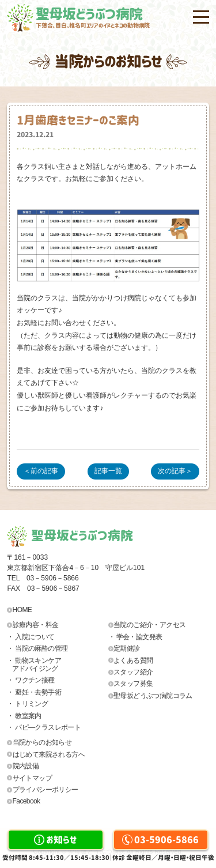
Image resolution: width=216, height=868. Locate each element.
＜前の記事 (41, 471)
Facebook (26, 801)
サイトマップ (32, 778)
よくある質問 (133, 661)
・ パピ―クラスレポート (44, 727)
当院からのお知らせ (42, 742)
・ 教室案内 (24, 716)
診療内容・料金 (36, 625)
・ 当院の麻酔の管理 (37, 648)
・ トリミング (27, 704)
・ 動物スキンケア (58, 665)
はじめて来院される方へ (49, 754)
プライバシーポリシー (46, 790)
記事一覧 (108, 471)
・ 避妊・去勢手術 (34, 692)
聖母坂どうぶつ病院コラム (153, 696)
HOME (22, 610)
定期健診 (127, 648)
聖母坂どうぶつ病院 (122, 18)
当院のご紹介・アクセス (149, 625)
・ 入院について (31, 637)
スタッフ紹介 (133, 672)
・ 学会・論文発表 (135, 637)
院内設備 (26, 766)
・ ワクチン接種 (31, 680)
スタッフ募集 (133, 684)
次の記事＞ (175, 471)
